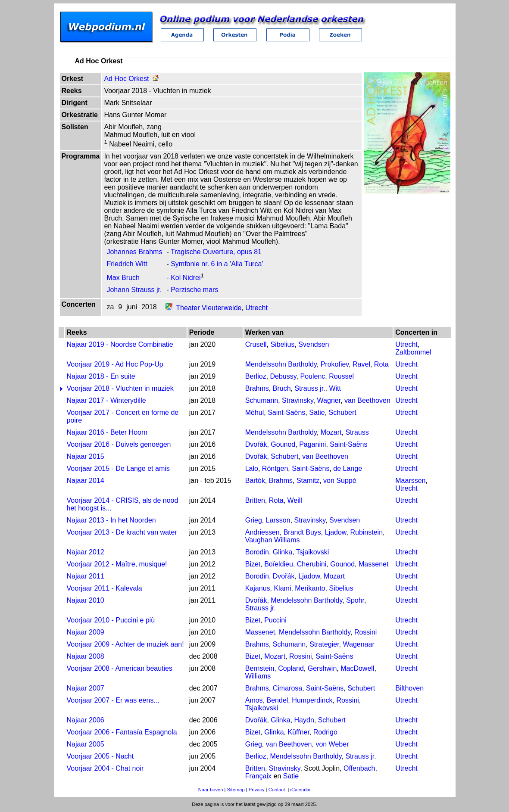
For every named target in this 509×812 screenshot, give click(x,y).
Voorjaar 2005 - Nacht (100, 756)
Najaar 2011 (86, 576)
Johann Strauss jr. (134, 290)
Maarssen (410, 481)
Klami (282, 588)
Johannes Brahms (134, 252)
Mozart (331, 432)
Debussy (283, 376)
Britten (255, 500)
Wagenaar (359, 644)
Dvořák (256, 444)
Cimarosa (287, 688)
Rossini (365, 632)
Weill (295, 500)
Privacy (257, 790)
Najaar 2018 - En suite (101, 376)
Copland (291, 668)
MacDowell (357, 668)
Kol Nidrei (186, 278)
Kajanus (258, 588)
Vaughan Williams (273, 540)
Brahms (257, 388)
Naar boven (211, 790)
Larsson (278, 520)
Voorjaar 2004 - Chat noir (105, 768)
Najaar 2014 (86, 481)
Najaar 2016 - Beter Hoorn (107, 432)
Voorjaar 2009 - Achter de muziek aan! (125, 644)
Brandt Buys (302, 532)
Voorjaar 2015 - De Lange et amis (118, 468)
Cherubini (312, 564)
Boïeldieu (279, 564)
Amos (254, 700)
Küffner (298, 732)
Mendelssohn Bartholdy (281, 364)
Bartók (255, 481)
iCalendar (300, 790)
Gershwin (322, 668)
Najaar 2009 (86, 632)
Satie (317, 412)
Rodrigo (325, 732)
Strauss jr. (310, 388)
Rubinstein (366, 532)
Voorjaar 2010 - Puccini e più (111, 620)
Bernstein (260, 668)
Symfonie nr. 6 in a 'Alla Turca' (217, 264)
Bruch (282, 388)
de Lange (348, 468)
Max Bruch (123, 278)
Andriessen (262, 532)
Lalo (252, 468)
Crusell (256, 344)
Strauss (357, 432)
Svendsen (314, 344)
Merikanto (310, 588)
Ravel (361, 364)
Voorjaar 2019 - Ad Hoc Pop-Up (115, 364)
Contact (277, 790)
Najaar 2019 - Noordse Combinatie (120, 344)
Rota (381, 364)
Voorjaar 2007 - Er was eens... (113, 700)
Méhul (255, 412)
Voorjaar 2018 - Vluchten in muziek (120, 388)
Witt (335, 388)
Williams (258, 676)
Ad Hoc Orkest (126, 79)
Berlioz (256, 376)
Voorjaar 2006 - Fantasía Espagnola (122, 732)
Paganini (312, 444)
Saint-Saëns (286, 412)
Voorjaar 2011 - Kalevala (105, 588)
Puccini (275, 620)
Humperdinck (312, 700)
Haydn (304, 720)
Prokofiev (335, 364)
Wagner (329, 400)
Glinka (283, 552)
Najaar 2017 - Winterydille (106, 400)
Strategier (324, 644)
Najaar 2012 (86, 552)
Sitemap (236, 790)
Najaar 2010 (86, 600)
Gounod (283, 444)
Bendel (278, 700)
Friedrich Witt (127, 264)
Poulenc (312, 376)
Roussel (341, 376)
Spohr (355, 600)
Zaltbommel (413, 352)
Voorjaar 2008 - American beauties (120, 668)
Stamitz (308, 481)
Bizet (253, 564)
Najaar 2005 (86, 744)
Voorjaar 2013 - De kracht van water (122, 532)
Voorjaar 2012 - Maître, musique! (117, 564)
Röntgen (275, 468)
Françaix (258, 776)
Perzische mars (194, 290)
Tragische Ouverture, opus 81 (216, 252)
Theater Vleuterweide (209, 308)
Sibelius (282, 344)
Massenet (373, 564)
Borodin (257, 552)
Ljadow (336, 532)
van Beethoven (367, 400)
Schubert (343, 412)
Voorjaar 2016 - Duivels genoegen (119, 444)
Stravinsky (298, 400)
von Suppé (340, 481)
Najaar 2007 (86, 688)
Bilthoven (409, 688)
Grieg (254, 520)
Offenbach (359, 768)
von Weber (332, 744)
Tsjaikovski (312, 552)
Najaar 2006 (86, 720)
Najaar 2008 (86, 656)
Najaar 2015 (86, 456)
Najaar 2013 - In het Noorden (111, 520)
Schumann (262, 400)
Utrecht (256, 308)
